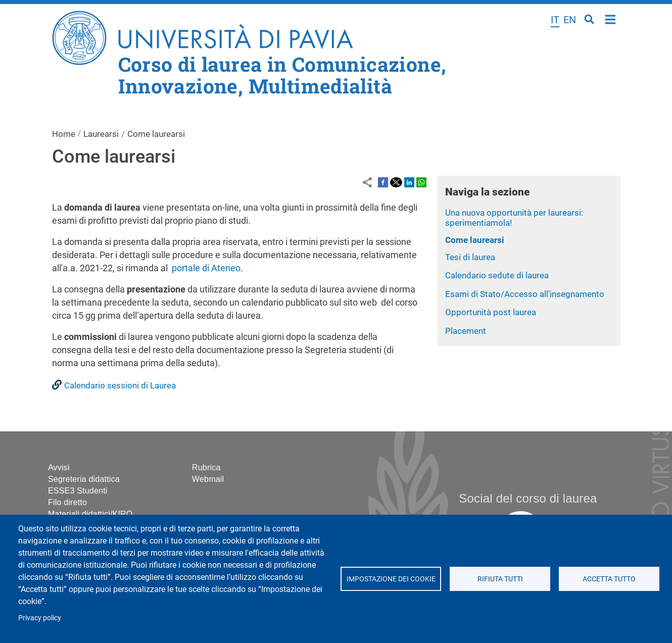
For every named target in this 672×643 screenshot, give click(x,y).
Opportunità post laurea (491, 312)
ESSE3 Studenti (78, 491)
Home (611, 18)
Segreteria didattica (84, 479)
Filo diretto (67, 502)
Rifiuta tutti (500, 579)
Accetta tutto (609, 579)
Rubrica (206, 467)
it (555, 20)
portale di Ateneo (206, 268)
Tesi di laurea (470, 257)
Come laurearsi (475, 240)
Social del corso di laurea (528, 498)
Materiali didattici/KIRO (90, 514)
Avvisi (59, 467)
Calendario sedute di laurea (497, 275)
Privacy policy (40, 618)
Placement (466, 331)
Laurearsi (101, 134)
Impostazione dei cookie (391, 579)
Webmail (208, 479)
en (570, 20)
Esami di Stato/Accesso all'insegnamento (525, 294)
